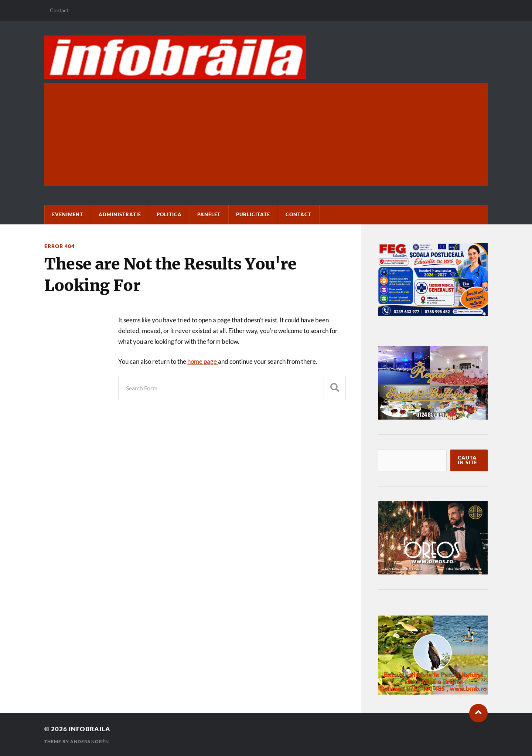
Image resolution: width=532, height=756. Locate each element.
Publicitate (253, 214)
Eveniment (68, 214)
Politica (169, 214)
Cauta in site (468, 460)
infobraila (90, 729)
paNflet (209, 214)
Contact (59, 10)
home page (203, 361)
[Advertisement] (266, 135)
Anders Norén (90, 741)
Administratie (120, 214)
